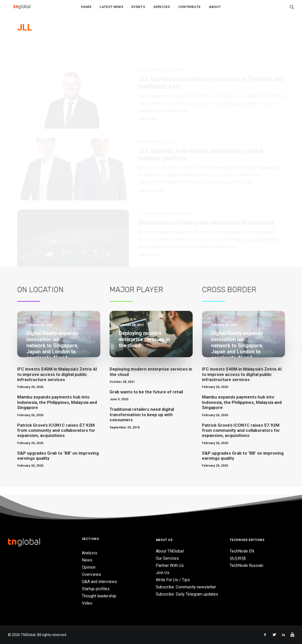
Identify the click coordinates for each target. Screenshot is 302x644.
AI (166, 197)
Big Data (168, 126)
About (215, 11)
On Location (40, 297)
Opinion (188, 197)
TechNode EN (242, 551)
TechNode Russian (246, 565)
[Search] (292, 11)
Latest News (111, 11)
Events (138, 11)
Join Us (163, 573)
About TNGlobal (170, 551)
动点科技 (238, 558)
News (142, 54)
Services (162, 11)
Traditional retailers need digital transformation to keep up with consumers (142, 422)
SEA (165, 54)
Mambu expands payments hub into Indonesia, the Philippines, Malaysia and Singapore (57, 410)
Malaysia (154, 126)
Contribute (190, 11)
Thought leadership (99, 596)
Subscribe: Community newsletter (186, 587)
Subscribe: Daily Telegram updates (187, 594)
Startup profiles (96, 589)
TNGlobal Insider (150, 197)
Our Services (167, 558)
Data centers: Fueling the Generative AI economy (206, 207)
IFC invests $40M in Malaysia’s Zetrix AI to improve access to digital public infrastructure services (57, 382)
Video (87, 603)
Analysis (90, 553)
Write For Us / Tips (173, 580)
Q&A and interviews (99, 582)
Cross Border (229, 297)
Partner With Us (170, 565)
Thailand (154, 54)
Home (86, 11)
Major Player (136, 297)
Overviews (91, 574)
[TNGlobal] (22, 11)
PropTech (177, 54)
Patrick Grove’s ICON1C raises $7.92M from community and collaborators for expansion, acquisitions (56, 438)
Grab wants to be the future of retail (146, 400)
